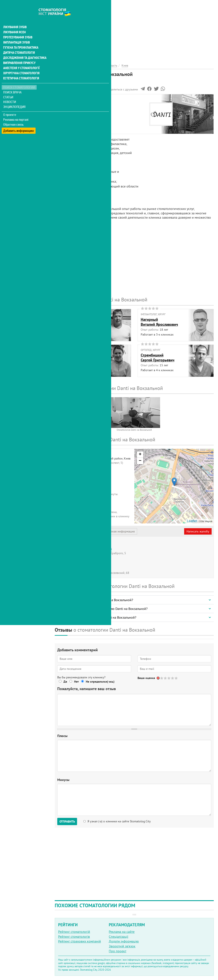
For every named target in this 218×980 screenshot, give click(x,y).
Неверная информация (119, 531)
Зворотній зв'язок (122, 946)
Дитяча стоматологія (18, 44)
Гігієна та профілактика (20, 38)
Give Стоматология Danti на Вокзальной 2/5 (166, 678)
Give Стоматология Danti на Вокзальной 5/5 (176, 678)
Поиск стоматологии (19, 78)
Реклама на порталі (16, 111)
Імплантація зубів (16, 33)
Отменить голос (158, 678)
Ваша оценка (146, 678)
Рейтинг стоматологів (74, 936)
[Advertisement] (134, 30)
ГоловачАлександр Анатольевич (78, 322)
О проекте (10, 106)
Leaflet (192, 521)
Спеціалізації (118, 936)
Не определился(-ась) (100, 682)
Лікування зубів (15, 18)
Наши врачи (67, 109)
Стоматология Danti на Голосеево (80, 569)
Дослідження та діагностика (24, 49)
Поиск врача (13, 83)
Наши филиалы (69, 124)
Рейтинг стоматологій (74, 932)
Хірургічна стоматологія (21, 64)
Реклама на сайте (122, 932)
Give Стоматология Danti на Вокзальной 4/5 (173, 678)
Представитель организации (78, 531)
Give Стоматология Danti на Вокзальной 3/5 (169, 678)
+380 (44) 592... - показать (80, 505)
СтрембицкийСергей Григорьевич (158, 358)
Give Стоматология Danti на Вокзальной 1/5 (162, 678)
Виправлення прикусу (19, 54)
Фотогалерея (68, 114)
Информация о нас (72, 104)
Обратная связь (14, 115)
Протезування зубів (17, 28)
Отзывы (64, 128)
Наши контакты (70, 119)
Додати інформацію (124, 941)
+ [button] (140, 455)
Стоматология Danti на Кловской (80, 559)
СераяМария (63, 358)
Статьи (9, 88)
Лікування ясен (14, 23)
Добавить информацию (19, 120)
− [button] (140, 461)
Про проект (118, 951)
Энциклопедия (15, 98)
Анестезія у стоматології (21, 59)
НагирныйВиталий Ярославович (159, 322)
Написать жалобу (198, 531)
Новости (10, 93)
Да (65, 682)
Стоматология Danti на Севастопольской (85, 549)
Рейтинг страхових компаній (80, 941)
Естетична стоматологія (20, 69)
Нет (76, 682)
